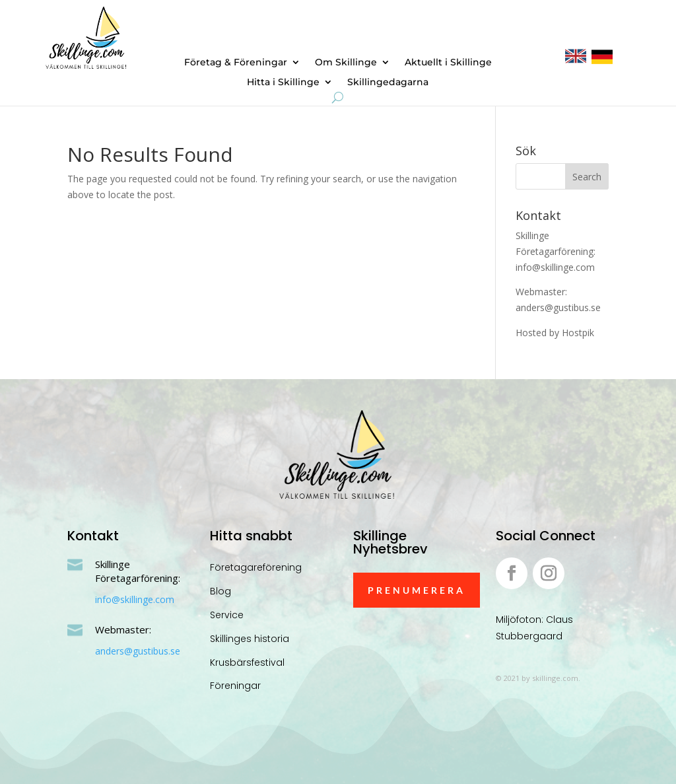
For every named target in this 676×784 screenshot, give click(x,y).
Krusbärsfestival (247, 662)
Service (227, 615)
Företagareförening (256, 567)
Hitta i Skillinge (283, 83)
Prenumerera (417, 590)
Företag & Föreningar (236, 63)
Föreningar (235, 686)
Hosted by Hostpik (555, 333)
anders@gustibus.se (138, 651)
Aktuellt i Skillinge (448, 63)
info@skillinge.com (135, 599)
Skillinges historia (250, 639)
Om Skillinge (346, 63)
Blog (220, 591)
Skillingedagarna (388, 83)
